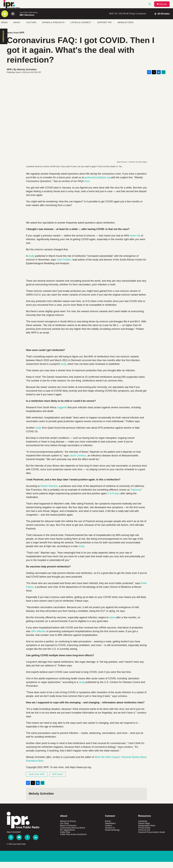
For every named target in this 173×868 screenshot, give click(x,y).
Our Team (65, 829)
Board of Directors (68, 832)
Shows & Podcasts (53, 29)
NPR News (57, 780)
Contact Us (110, 834)
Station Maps (144, 829)
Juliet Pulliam (64, 266)
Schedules (143, 827)
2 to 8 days (113, 500)
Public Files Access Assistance (73, 840)
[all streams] (162, 20)
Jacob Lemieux (78, 462)
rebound (136, 496)
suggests (62, 414)
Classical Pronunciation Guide (152, 838)
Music (17, 29)
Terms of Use (144, 836)
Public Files (65, 838)
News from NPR (16, 39)
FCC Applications (68, 836)
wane (112, 624)
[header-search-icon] (151, 7)
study (31, 262)
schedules (3, 43)
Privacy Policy (144, 834)
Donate (165, 7)
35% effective (39, 637)
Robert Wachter (49, 492)
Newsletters (126, 29)
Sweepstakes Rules (147, 832)
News (4, 29)
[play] (5, 20)
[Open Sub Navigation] (10, 29)
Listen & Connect (81, 29)
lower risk (135, 242)
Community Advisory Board (72, 834)
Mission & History (68, 827)
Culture (31, 29)
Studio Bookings (112, 836)
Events (108, 827)
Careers (109, 832)
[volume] (13, 20)
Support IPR (104, 29)
